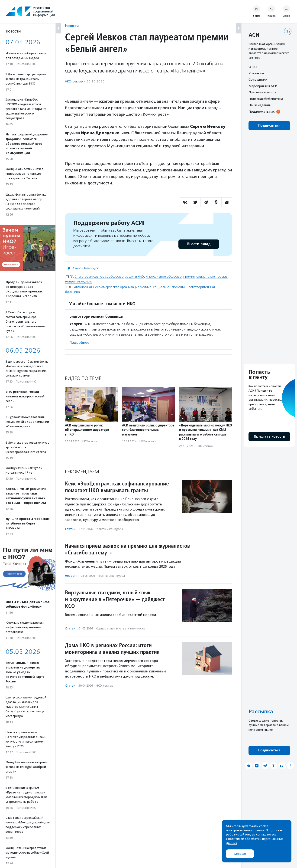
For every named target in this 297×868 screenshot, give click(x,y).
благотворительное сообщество (99, 277)
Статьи (70, 529)
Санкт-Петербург (86, 268)
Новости (72, 26)
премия (189, 277)
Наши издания (260, 105)
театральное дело (79, 281)
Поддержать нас (261, 111)
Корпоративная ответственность (120, 628)
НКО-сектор (74, 81)
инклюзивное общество (164, 277)
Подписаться (269, 126)
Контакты (256, 73)
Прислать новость (262, 92)
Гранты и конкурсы (109, 529)
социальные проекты (212, 277)
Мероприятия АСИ (263, 86)
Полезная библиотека (266, 99)
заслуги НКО (135, 277)
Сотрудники (258, 79)
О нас (253, 67)
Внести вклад (199, 244)
